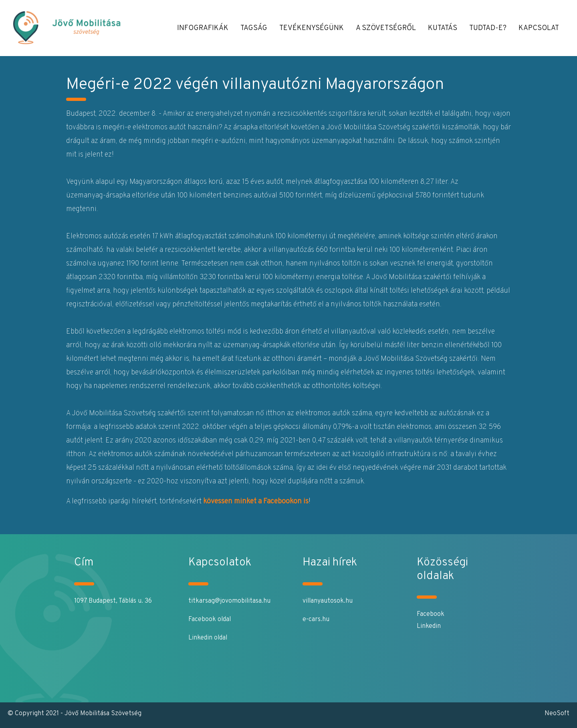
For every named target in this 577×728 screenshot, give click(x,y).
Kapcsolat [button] (539, 28)
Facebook (431, 614)
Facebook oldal (210, 619)
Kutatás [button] (443, 28)
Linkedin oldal (208, 638)
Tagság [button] (254, 28)
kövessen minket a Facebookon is (256, 502)
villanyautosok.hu (328, 601)
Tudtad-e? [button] (488, 28)
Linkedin (429, 626)
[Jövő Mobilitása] (77, 28)
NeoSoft (557, 714)
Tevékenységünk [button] (312, 28)
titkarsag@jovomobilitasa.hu (229, 601)
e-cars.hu (316, 619)
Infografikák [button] (203, 28)
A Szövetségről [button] (386, 28)
